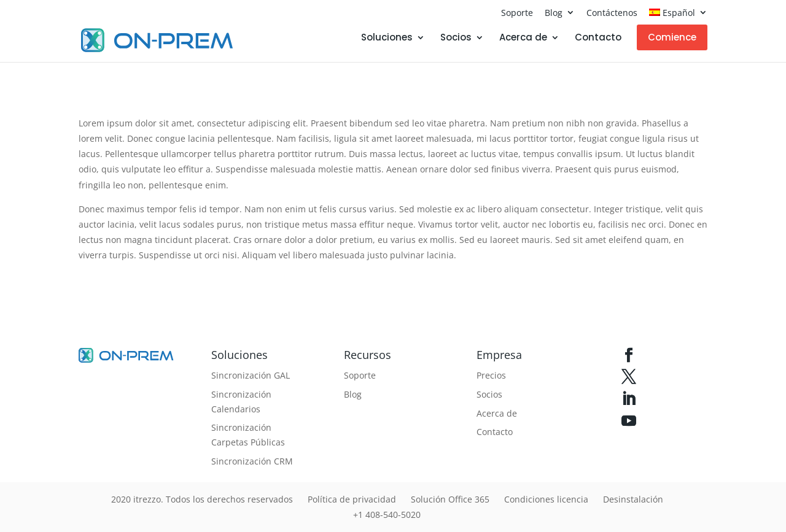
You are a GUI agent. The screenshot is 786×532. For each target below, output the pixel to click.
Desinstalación (633, 499)
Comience (672, 37)
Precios (491, 375)
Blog (554, 13)
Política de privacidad (352, 499)
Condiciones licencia (546, 499)
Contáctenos (612, 13)
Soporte (517, 13)
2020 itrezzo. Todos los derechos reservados (202, 499)
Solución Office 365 (450, 499)
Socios (456, 38)
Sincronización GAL (251, 375)
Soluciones (387, 38)
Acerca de (523, 38)
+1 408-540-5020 (387, 515)
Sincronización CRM (252, 461)
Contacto (598, 38)
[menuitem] (678, 16)
